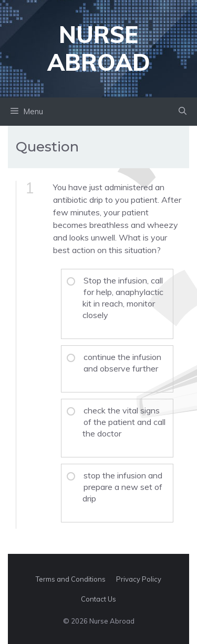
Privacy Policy (139, 579)
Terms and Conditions (71, 579)
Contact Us (98, 599)
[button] (183, 112)
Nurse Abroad (99, 48)
